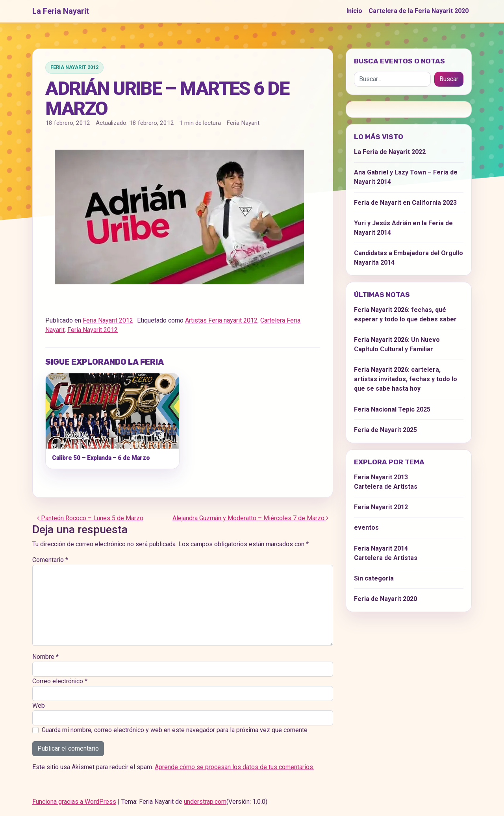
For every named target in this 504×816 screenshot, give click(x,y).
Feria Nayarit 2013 (381, 477)
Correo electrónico (60, 681)
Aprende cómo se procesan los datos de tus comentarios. (234, 767)
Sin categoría (374, 578)
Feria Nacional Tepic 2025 (392, 409)
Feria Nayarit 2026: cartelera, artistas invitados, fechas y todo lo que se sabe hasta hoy (406, 379)
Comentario (50, 560)
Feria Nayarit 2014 (381, 548)
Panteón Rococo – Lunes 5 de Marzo (90, 518)
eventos (366, 528)
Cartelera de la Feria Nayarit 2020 (419, 11)
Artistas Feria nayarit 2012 (221, 320)
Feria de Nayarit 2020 (385, 599)
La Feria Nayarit (61, 11)
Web (39, 706)
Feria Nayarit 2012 (74, 67)
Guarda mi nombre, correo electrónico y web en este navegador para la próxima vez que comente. (175, 730)
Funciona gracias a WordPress (74, 802)
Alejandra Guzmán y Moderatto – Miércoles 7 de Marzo (250, 518)
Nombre (45, 657)
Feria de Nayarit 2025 (385, 430)
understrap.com (205, 802)
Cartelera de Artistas (386, 487)
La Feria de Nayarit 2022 (390, 152)
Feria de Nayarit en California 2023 (405, 203)
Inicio (354, 11)
